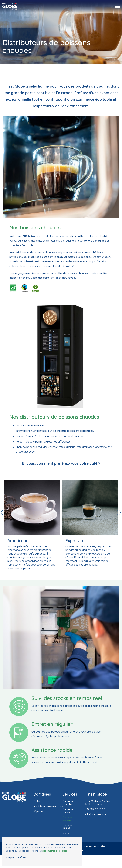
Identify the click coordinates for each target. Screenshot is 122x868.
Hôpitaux (38, 811)
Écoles (37, 801)
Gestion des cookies (95, 846)
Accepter (10, 857)
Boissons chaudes (67, 819)
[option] (32, 525)
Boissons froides (67, 827)
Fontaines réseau (68, 811)
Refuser (22, 857)
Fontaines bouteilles (68, 803)
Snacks (66, 833)
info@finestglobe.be (96, 814)
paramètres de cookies (55, 851)
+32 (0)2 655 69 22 (95, 809)
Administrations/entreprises (48, 806)
